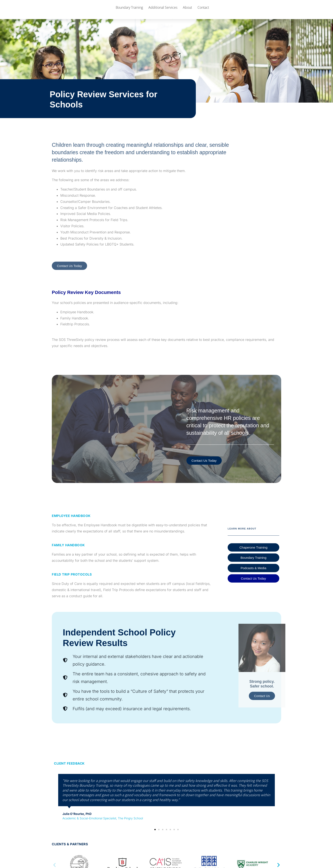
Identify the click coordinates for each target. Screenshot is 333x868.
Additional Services (163, 13)
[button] (155, 840)
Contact (203, 13)
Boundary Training (129, 13)
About (187, 13)
